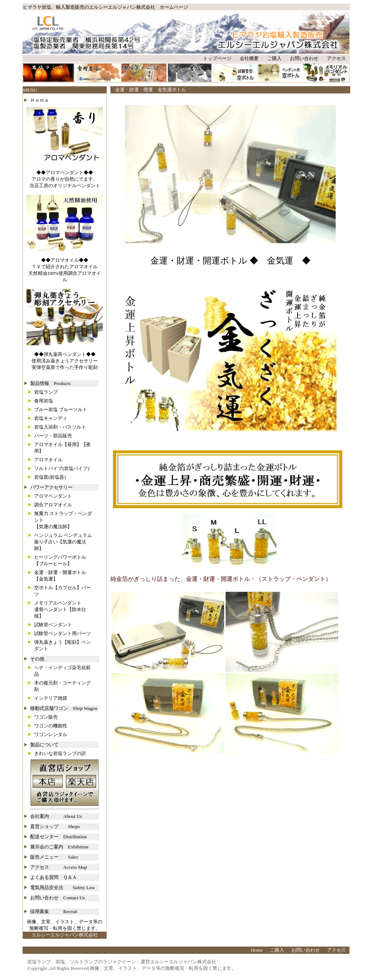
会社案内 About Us (56, 816)
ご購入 (274, 58)
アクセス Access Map (59, 867)
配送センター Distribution (58, 837)
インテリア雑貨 (51, 698)
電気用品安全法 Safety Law (62, 887)
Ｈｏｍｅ (40, 100)
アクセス (336, 58)
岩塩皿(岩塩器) (50, 477)
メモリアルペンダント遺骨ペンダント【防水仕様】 (60, 609)
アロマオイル (48, 460)
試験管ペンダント (53, 625)
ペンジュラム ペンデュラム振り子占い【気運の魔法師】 (63, 542)
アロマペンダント (53, 496)
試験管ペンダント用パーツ (62, 633)
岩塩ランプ (46, 392)
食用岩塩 (44, 401)
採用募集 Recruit (54, 911)
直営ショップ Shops (55, 826)
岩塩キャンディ (51, 418)
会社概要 (249, 58)
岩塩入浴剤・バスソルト (60, 427)
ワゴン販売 (46, 717)
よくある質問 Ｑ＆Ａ (54, 877)
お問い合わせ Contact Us (58, 898)
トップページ (217, 58)
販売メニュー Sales (54, 857)
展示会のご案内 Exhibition (59, 847)
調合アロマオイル (53, 505)
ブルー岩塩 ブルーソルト (61, 409)
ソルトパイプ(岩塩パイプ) (62, 468)
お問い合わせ (304, 58)
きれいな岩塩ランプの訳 (60, 753)
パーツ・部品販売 (53, 436)
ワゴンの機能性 (51, 726)
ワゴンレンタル (51, 734)
